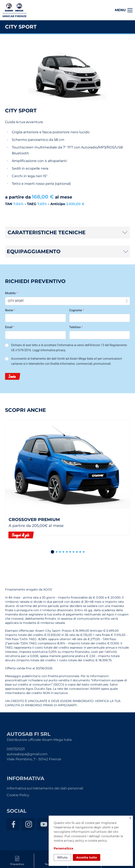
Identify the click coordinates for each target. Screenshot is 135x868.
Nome (10, 310)
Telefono (76, 327)
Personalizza (63, 848)
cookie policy (97, 841)
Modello (11, 293)
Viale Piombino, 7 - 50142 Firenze (34, 759)
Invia (12, 376)
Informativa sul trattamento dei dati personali (45, 788)
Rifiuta (62, 857)
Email (10, 327)
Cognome (77, 310)
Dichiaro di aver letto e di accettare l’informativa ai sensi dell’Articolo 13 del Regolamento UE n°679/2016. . (69, 348)
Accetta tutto (87, 857)
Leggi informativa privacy (49, 350)
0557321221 (16, 749)
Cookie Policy (18, 795)
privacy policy (74, 841)
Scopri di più (20, 535)
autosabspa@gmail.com (27, 754)
